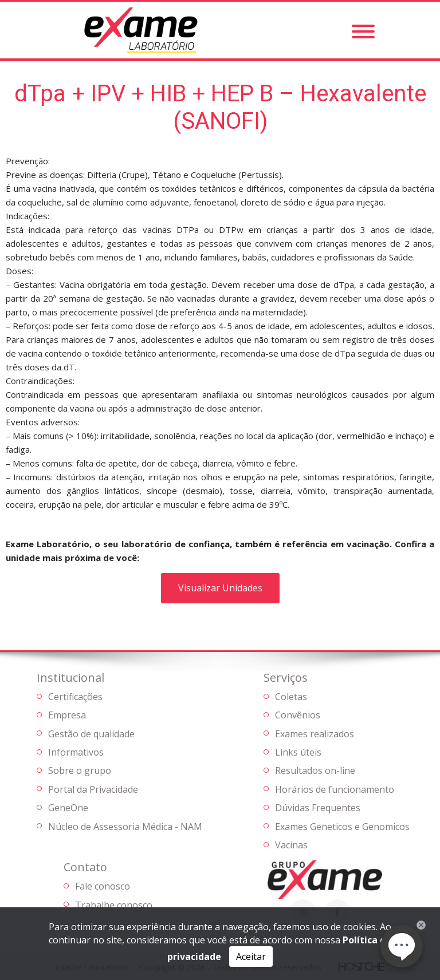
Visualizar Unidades (220, 588)
